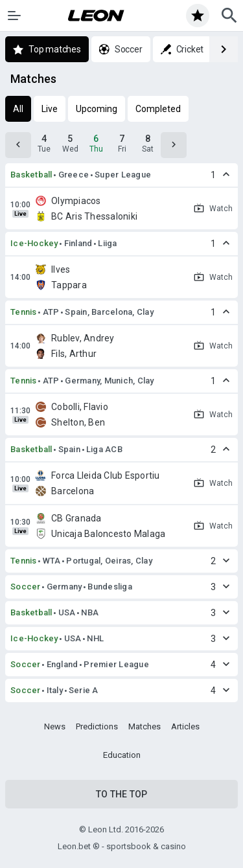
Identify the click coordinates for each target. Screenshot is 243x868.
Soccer (26, 587)
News (55, 726)
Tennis (24, 312)
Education (122, 755)
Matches (145, 726)
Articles (185, 726)
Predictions (97, 726)
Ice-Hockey (34, 243)
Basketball (31, 175)
